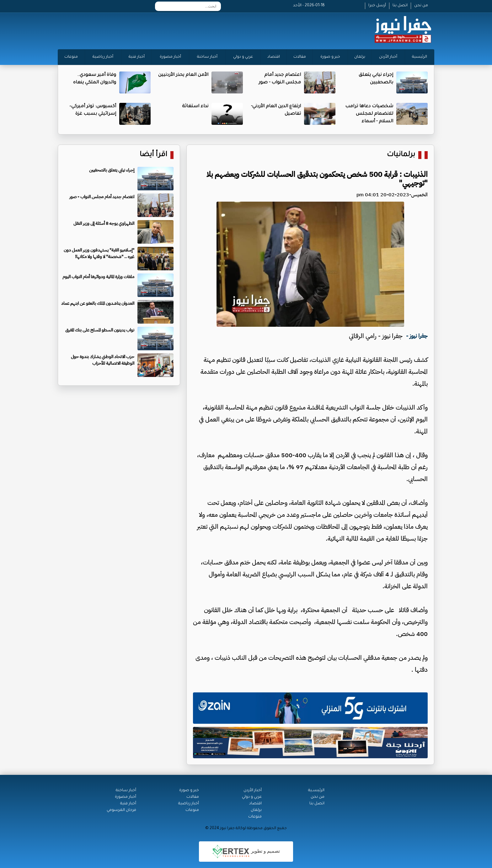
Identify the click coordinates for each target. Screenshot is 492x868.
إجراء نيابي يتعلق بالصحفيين (112, 170)
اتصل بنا (400, 6)
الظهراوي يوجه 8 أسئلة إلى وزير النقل (104, 223)
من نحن (421, 6)
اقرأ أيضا (153, 155)
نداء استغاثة (195, 107)
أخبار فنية (137, 57)
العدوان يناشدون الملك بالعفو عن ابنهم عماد (98, 303)
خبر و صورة (330, 57)
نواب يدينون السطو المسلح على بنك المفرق (100, 330)
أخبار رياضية (103, 57)
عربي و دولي (243, 57)
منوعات (71, 57)
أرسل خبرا (377, 6)
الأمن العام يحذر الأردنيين (183, 75)
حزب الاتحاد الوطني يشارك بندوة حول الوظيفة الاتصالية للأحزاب (103, 360)
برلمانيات (401, 155)
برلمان (360, 57)
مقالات (300, 57)
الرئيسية (420, 57)
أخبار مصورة (170, 57)
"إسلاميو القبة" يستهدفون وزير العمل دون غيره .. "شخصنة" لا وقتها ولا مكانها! (99, 253)
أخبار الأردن (388, 57)
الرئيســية (316, 791)
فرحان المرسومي (121, 810)
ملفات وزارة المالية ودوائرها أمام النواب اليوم (98, 277)
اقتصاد (274, 57)
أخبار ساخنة (207, 57)
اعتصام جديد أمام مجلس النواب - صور (102, 197)
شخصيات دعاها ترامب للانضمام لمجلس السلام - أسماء (369, 114)
